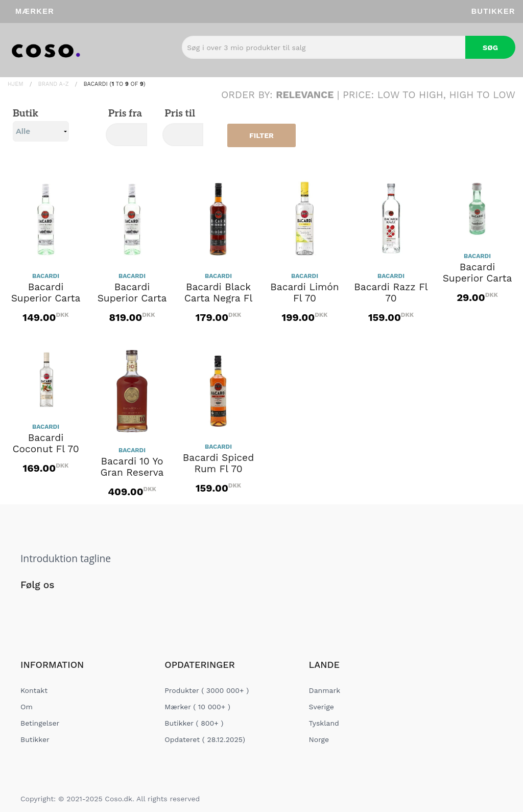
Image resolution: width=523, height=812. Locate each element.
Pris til (179, 114)
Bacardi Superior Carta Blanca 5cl (478, 279)
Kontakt (34, 690)
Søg (490, 48)
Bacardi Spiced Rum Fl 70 (218, 463)
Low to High (410, 95)
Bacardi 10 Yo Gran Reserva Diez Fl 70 (132, 473)
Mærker (35, 11)
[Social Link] (29, 606)
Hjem (16, 84)
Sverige (322, 707)
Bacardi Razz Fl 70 (391, 293)
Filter (261, 135)
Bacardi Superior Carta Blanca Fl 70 (46, 298)
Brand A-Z (54, 84)
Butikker (493, 11)
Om (27, 707)
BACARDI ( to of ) (114, 84)
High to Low (483, 95)
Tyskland (324, 723)
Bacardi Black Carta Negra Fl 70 (219, 298)
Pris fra (124, 114)
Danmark (325, 690)
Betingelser (40, 723)
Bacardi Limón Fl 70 (304, 293)
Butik (41, 125)
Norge (319, 739)
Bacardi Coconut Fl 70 (45, 444)
